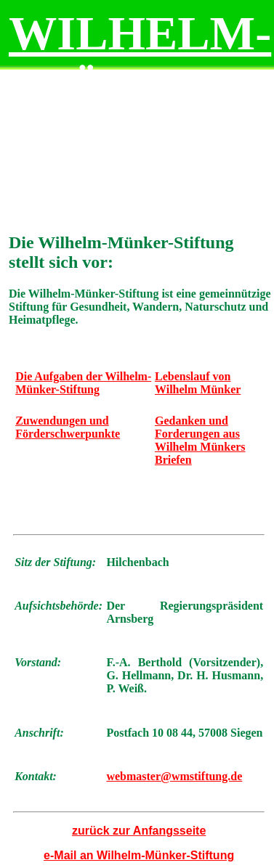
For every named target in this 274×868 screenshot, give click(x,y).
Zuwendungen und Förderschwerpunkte (68, 427)
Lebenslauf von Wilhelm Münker (198, 383)
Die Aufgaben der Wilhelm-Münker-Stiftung (83, 383)
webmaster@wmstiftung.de (174, 776)
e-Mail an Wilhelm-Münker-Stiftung (139, 855)
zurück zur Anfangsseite (139, 831)
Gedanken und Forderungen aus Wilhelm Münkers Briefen (200, 440)
